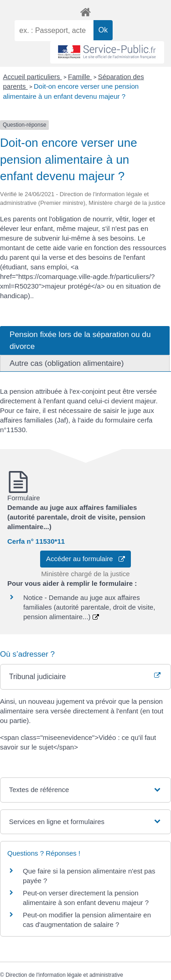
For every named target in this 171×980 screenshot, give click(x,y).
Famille (80, 77)
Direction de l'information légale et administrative (64, 975)
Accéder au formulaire (85, 559)
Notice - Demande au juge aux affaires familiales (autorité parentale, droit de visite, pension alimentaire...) (89, 607)
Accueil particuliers (33, 77)
